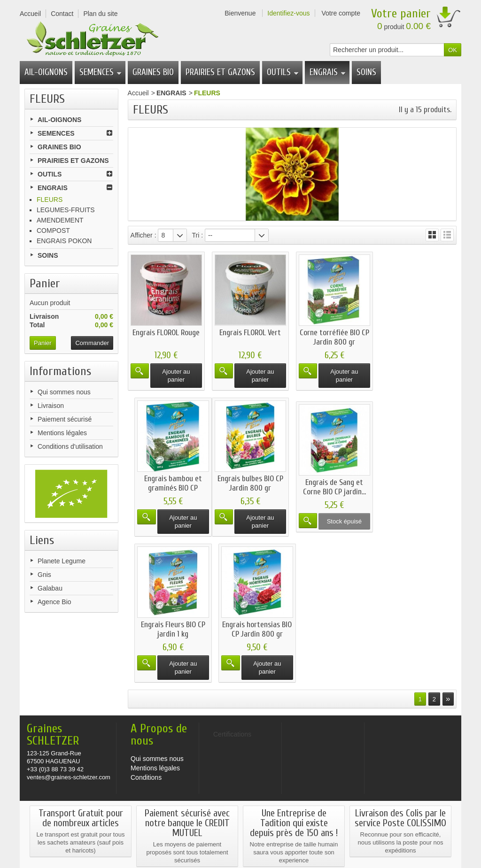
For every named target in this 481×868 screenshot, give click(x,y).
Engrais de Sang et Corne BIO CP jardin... (250, 487)
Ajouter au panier (176, 375)
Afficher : (144, 235)
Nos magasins (55, 837)
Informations (60, 371)
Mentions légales (62, 433)
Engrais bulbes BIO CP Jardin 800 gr (166, 483)
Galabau (50, 588)
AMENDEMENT (60, 220)
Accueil (138, 93)
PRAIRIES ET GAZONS (220, 72)
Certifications (241, 845)
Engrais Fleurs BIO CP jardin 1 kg (334, 483)
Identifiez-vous (288, 13)
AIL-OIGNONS (46, 72)
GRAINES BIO (153, 72)
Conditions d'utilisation (70, 446)
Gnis (44, 575)
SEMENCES (101, 72)
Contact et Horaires (177, 837)
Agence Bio (54, 602)
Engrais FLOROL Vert (250, 332)
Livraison (51, 406)
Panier (45, 284)
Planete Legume (62, 561)
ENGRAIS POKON (64, 241)
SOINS (366, 72)
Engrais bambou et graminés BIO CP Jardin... (418, 342)
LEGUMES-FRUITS (66, 210)
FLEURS (50, 200)
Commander (92, 343)
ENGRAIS (328, 72)
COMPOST (53, 230)
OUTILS (283, 72)
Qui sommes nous (64, 392)
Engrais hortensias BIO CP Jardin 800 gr (418, 483)
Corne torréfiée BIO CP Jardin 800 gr (334, 337)
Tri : (197, 235)
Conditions (146, 686)
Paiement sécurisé (65, 419)
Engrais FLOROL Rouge (166, 332)
